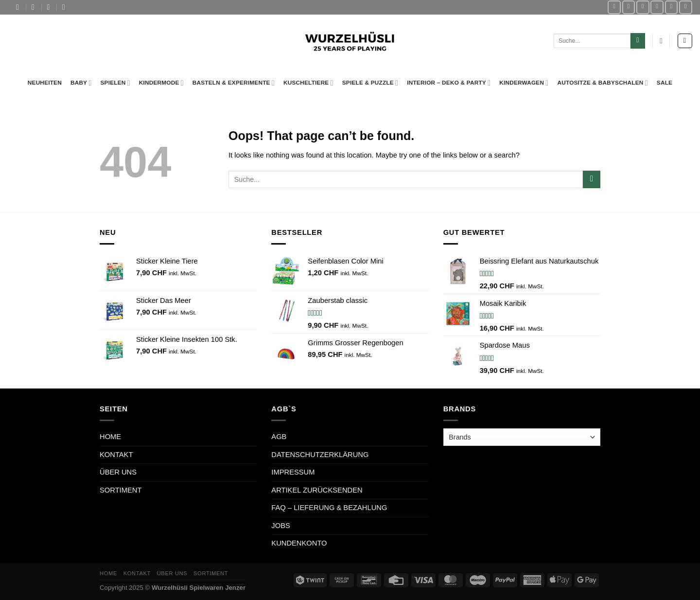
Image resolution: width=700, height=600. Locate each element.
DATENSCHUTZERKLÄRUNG (320, 455)
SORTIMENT (121, 490)
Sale (665, 82)
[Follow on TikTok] (643, 7)
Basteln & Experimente (234, 83)
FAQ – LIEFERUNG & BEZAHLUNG (329, 508)
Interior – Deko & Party (449, 83)
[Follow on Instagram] (629, 7)
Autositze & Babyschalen (602, 83)
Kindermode (161, 83)
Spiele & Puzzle (370, 83)
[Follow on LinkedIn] (686, 7)
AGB (279, 437)
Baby (81, 83)
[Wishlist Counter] (661, 41)
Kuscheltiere (308, 83)
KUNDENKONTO (299, 543)
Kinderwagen (524, 83)
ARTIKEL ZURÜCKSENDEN (317, 490)
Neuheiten (45, 82)
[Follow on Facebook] (614, 7)
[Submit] (638, 41)
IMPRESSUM (293, 472)
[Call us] (672, 7)
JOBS (280, 526)
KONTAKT (116, 455)
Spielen (115, 83)
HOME (110, 437)
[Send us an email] (657, 7)
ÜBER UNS (118, 472)
